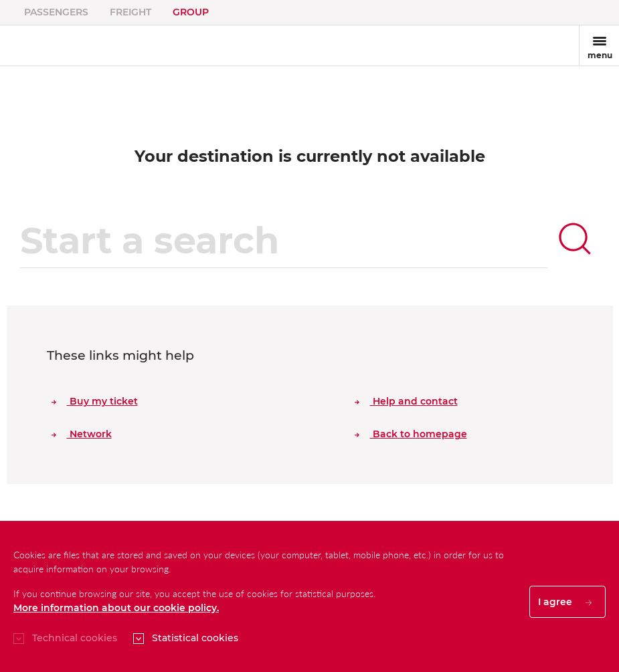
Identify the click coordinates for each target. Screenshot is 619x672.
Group (191, 12)
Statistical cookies (195, 638)
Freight (130, 12)
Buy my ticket (95, 401)
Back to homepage (411, 434)
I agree (565, 602)
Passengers (56, 12)
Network (82, 434)
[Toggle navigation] (599, 45)
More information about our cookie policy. (116, 608)
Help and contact (406, 401)
